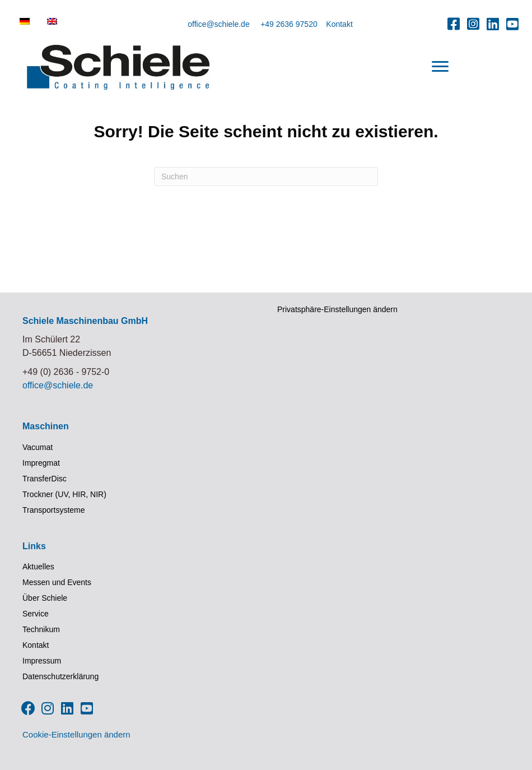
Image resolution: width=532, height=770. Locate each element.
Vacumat (38, 447)
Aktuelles (38, 567)
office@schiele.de (218, 24)
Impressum (42, 661)
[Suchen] (266, 177)
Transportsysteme (54, 510)
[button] (454, 24)
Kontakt (339, 24)
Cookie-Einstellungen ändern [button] (76, 734)
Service (36, 614)
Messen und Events (57, 582)
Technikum (41, 629)
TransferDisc (45, 479)
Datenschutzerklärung (60, 676)
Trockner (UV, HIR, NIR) (64, 494)
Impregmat (41, 463)
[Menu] (440, 67)
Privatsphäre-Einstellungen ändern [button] (337, 309)
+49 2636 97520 (289, 24)
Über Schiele (45, 598)
